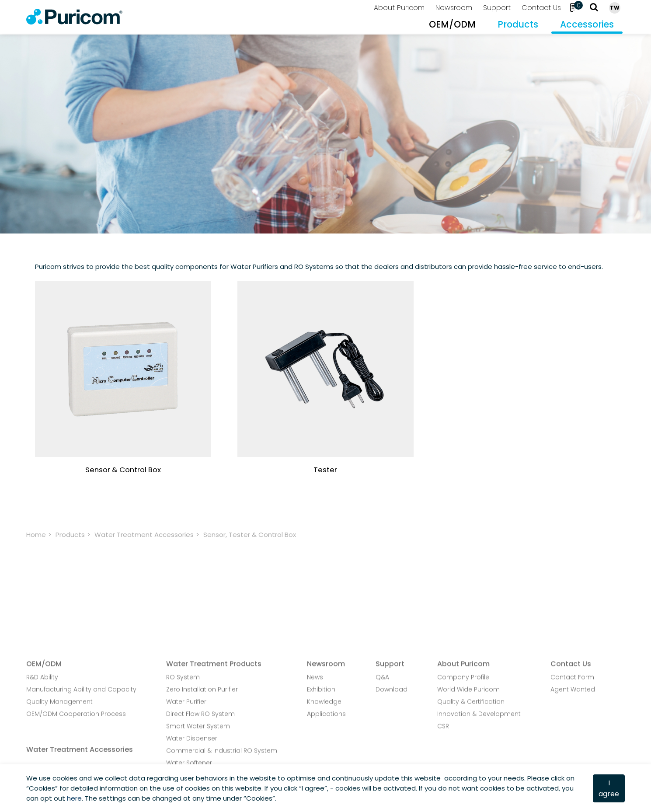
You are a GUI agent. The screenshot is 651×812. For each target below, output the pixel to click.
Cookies (42, 788)
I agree (609, 788)
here (74, 798)
